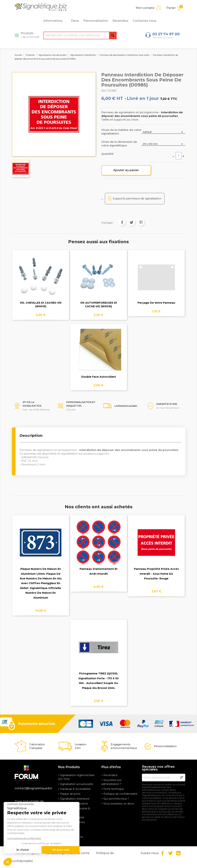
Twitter (170, 853)
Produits (30, 35)
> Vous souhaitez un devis (118, 804)
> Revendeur (109, 775)
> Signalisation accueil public (76, 784)
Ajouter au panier (126, 170)
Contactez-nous (145, 21)
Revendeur (120, 21)
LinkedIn (178, 853)
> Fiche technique (113, 789)
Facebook (163, 853)
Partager (122, 222)
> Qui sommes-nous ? (115, 799)
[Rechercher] (80, 35)
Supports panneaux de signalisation (137, 198)
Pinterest (141, 222)
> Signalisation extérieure (74, 799)
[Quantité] (179, 156)
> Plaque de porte (69, 794)
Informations (55, 21)
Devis (75, 21)
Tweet (131, 222)
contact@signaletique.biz (33, 788)
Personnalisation (96, 21)
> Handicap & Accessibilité (74, 789)
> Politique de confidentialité (119, 794)
